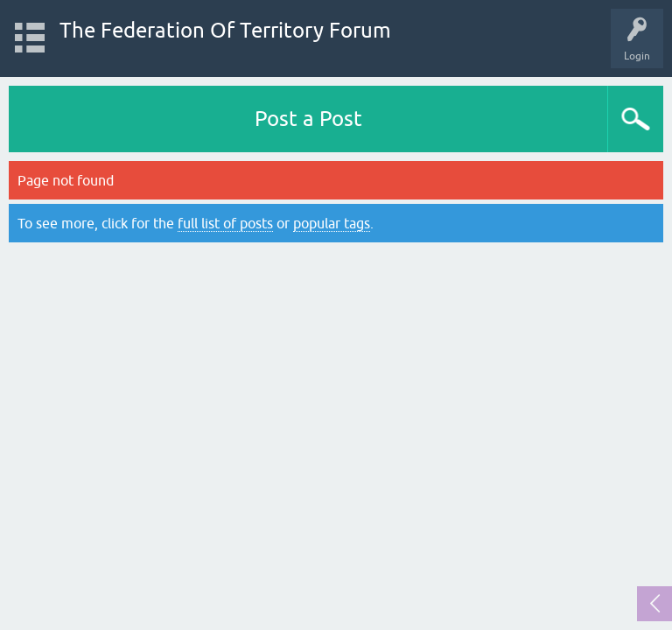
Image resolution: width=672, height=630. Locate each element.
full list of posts (225, 223)
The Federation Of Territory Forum (225, 30)
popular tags (332, 223)
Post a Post (308, 119)
